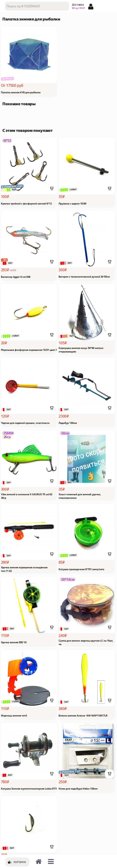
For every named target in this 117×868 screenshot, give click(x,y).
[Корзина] (17, 862)
